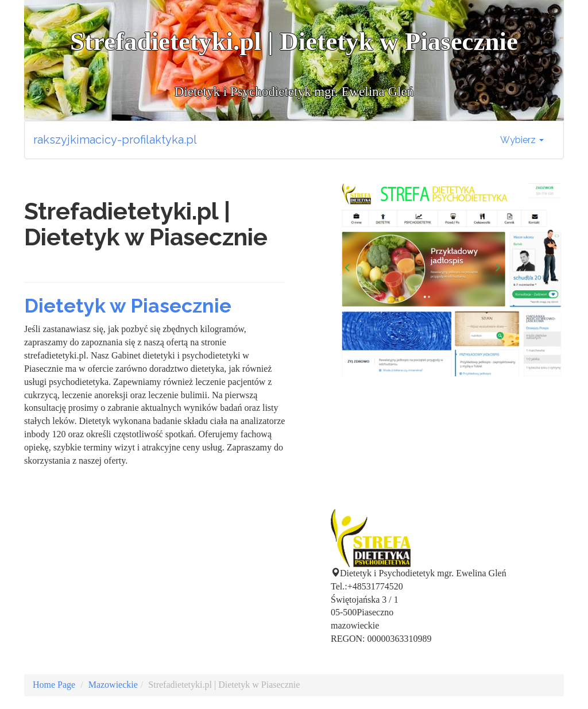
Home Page (54, 685)
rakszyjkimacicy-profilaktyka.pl (115, 140)
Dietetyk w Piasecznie (128, 306)
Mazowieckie (113, 685)
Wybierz (522, 140)
